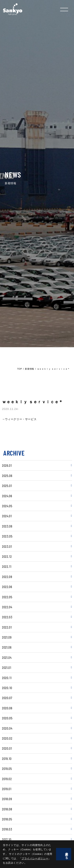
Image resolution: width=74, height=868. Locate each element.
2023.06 (7, 526)
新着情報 (29, 369)
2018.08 (7, 809)
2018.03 (7, 829)
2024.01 (7, 516)
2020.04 (7, 728)
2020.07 (7, 698)
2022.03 (7, 617)
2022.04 (7, 607)
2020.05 (7, 718)
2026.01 (7, 465)
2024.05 (7, 506)
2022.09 (7, 577)
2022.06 (7, 587)
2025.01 (7, 486)
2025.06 (7, 476)
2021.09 (7, 637)
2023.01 (7, 546)
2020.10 (7, 688)
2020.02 (7, 738)
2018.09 (7, 799)
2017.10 (7, 839)
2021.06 (7, 647)
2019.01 (7, 789)
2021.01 (7, 667)
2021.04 (7, 657)
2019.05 (7, 769)
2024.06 (7, 496)
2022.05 (7, 597)
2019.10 (7, 758)
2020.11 (7, 678)
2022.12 (7, 556)
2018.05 (7, 819)
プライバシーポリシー (19, 863)
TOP (20, 369)
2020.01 (7, 748)
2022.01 (7, 627)
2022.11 (7, 566)
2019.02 (7, 779)
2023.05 (7, 536)
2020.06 (7, 708)
